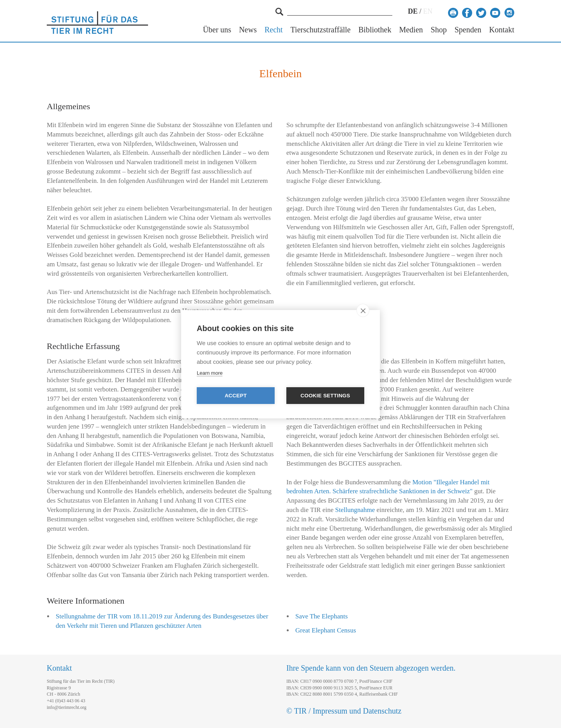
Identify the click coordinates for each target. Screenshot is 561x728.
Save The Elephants (322, 616)
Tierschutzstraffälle (321, 30)
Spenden (468, 30)
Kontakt (502, 30)
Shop (439, 30)
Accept (236, 396)
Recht (274, 30)
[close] (363, 310)
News (248, 30)
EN (428, 11)
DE (413, 11)
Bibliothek (375, 30)
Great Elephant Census (326, 630)
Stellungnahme (355, 510)
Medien (411, 30)
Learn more (210, 373)
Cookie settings (325, 396)
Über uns (217, 30)
